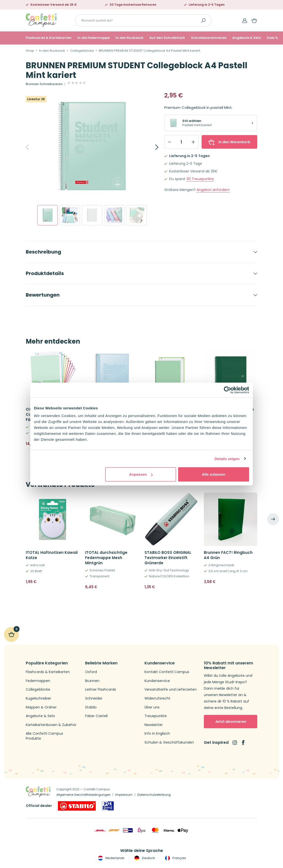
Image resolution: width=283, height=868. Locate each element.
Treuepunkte (200, 179)
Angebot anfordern (213, 190)
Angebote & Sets (247, 38)
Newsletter (154, 725)
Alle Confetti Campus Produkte (44, 736)
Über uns (152, 707)
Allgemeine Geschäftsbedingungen (83, 795)
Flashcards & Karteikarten (49, 38)
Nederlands (111, 858)
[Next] (151, 147)
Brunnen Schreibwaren (44, 84)
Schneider (94, 698)
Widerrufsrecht (157, 698)
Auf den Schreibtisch (167, 38)
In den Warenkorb (229, 142)
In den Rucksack (130, 38)
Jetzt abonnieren (231, 722)
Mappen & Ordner (41, 707)
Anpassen (141, 474)
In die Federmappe (94, 38)
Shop (30, 51)
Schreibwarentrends (209, 38)
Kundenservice (157, 681)
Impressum (124, 795)
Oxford (91, 672)
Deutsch (144, 858)
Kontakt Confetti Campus (167, 672)
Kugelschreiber (38, 698)
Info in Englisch (157, 734)
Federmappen (38, 681)
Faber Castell (96, 716)
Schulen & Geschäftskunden (169, 742)
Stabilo (91, 707)
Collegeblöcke (82, 51)
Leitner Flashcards (101, 690)
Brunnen (92, 681)
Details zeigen (227, 458)
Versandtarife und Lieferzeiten (171, 690)
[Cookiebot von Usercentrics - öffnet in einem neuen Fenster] (227, 390)
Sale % (272, 38)
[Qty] (181, 142)
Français (175, 858)
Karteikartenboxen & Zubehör (51, 725)
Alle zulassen (214, 474)
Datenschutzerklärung (154, 795)
